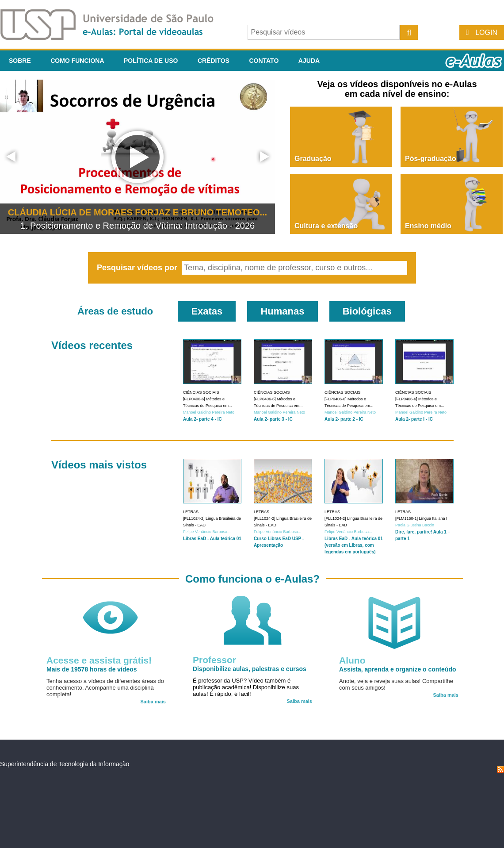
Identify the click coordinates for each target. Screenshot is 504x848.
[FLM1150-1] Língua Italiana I (421, 518)
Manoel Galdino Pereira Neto (209, 412)
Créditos (214, 61)
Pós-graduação (431, 159)
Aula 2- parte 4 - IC (202, 419)
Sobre (20, 61)
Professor (214, 660)
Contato (264, 61)
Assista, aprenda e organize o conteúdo (398, 669)
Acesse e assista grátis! (99, 660)
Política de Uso (151, 61)
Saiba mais (153, 702)
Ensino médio (428, 226)
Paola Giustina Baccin (415, 525)
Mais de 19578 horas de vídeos (92, 669)
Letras (191, 512)
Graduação (313, 159)
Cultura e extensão (326, 226)
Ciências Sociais (201, 392)
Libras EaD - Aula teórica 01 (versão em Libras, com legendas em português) (354, 545)
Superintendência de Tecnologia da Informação (65, 764)
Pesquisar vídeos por (138, 268)
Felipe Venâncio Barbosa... (207, 532)
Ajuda (309, 61)
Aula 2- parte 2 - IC (344, 419)
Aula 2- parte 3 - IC (273, 419)
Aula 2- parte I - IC (414, 419)
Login (486, 33)
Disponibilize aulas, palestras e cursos (250, 669)
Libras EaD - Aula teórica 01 (212, 539)
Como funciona (77, 61)
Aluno (352, 660)
